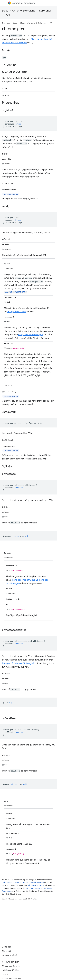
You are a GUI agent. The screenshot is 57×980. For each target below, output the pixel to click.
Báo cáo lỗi (6, 951)
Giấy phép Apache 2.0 (35, 885)
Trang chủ (6, 23)
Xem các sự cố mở (9, 955)
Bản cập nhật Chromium (12, 966)
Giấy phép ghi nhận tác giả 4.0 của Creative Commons (23, 882)
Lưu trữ (5, 974)
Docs (5, 11)
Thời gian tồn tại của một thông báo (19, 663)
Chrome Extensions (24, 11)
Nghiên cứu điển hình (10, 970)
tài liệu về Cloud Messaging (31, 335)
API (8, 15)
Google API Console (17, 312)
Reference (45, 11)
